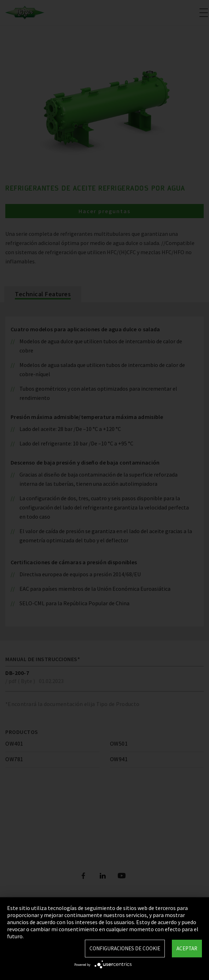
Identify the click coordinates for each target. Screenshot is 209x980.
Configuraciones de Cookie (125, 948)
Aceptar (187, 948)
